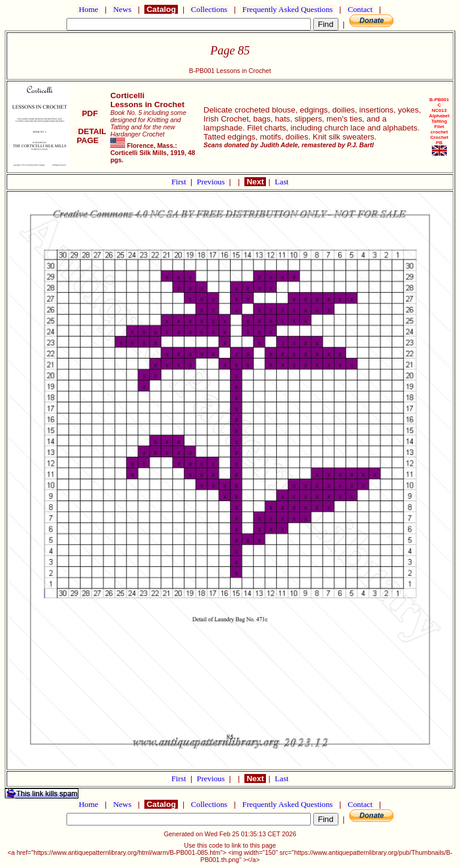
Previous (212, 182)
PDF (90, 113)
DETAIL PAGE (90, 136)
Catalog (161, 9)
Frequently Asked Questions (287, 9)
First (180, 182)
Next (255, 182)
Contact (360, 9)
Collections (209, 9)
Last (282, 182)
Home (88, 9)
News (122, 9)
